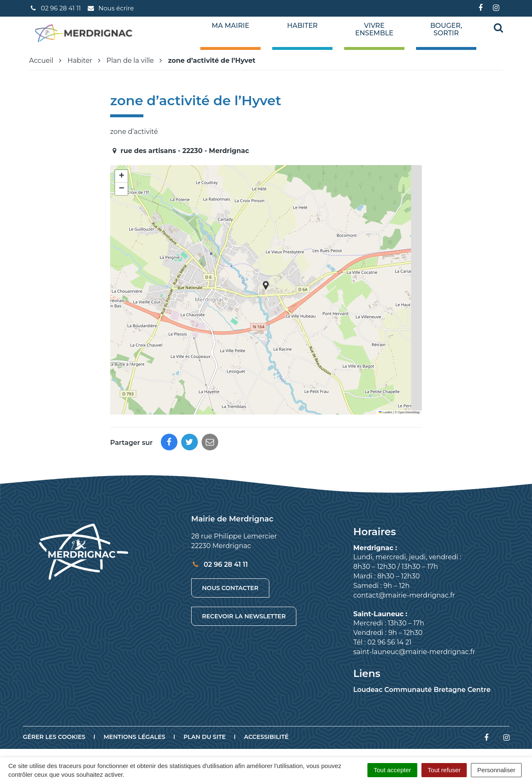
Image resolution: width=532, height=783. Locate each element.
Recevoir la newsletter (244, 616)
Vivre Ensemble (374, 30)
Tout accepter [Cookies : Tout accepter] (392, 770)
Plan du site (205, 737)
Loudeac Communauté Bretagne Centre (422, 690)
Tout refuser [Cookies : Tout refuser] (444, 770)
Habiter (303, 26)
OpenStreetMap (409, 412)
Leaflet (385, 412)
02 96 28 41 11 (219, 564)
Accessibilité (266, 737)
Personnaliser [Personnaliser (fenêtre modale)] (496, 770)
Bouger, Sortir (446, 30)
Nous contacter (230, 588)
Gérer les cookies (54, 737)
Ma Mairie (230, 26)
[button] (266, 285)
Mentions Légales (134, 737)
